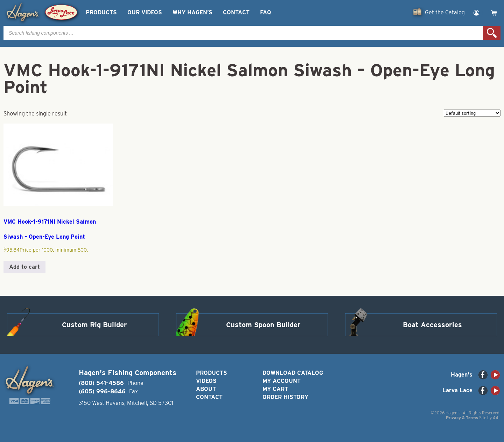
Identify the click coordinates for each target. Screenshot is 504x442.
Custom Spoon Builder (263, 325)
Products (101, 12)
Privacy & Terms (462, 418)
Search (492, 33)
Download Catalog (293, 373)
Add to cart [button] (24, 267)
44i (496, 418)
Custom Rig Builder (94, 325)
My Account (282, 381)
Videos (206, 381)
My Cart (275, 389)
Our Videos (145, 12)
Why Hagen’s (192, 12)
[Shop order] (472, 113)
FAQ (265, 12)
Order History (285, 397)
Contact (236, 12)
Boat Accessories (432, 325)
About (206, 389)
